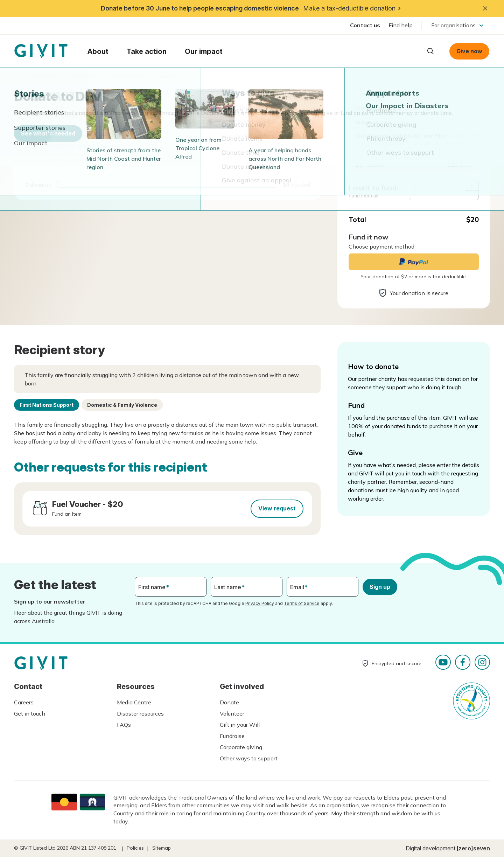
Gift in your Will (240, 725)
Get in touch (30, 713)
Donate (229, 702)
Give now (469, 51)
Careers (24, 702)
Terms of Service (302, 603)
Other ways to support (249, 758)
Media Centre (134, 702)
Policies (135, 848)
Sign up (380, 587)
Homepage (41, 51)
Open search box (430, 51)
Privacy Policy (260, 603)
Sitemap (162, 848)
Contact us (365, 25)
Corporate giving (241, 747)
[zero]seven (473, 848)
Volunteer (232, 713)
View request (277, 508)
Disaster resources (140, 713)
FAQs (124, 725)
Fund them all (363, 196)
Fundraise (232, 736)
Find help (401, 25)
